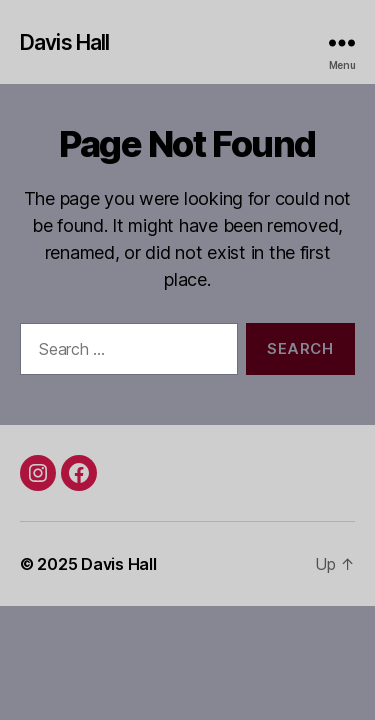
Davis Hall (64, 42)
